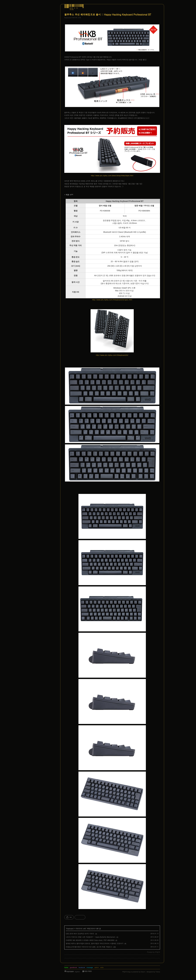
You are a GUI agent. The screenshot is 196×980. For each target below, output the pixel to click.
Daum (143, 972)
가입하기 (77, 972)
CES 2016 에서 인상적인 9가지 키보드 (80, 934)
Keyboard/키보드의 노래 (73, 18)
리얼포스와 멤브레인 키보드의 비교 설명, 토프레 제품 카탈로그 (89, 947)
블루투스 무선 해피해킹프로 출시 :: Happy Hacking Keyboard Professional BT (108, 15)
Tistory (158, 972)
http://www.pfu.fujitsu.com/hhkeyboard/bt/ (112, 355)
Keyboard (70, 929)
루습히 (125, 972)
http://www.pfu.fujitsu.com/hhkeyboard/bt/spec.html (112, 300)
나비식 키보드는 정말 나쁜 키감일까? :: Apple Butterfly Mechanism (91, 937)
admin (97, 967)
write (102, 967)
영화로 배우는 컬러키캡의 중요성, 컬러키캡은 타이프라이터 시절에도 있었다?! (95, 943)
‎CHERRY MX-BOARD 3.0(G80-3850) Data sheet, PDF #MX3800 (90, 940)
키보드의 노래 (81, 929)
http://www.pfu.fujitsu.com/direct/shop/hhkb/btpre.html (112, 175)
